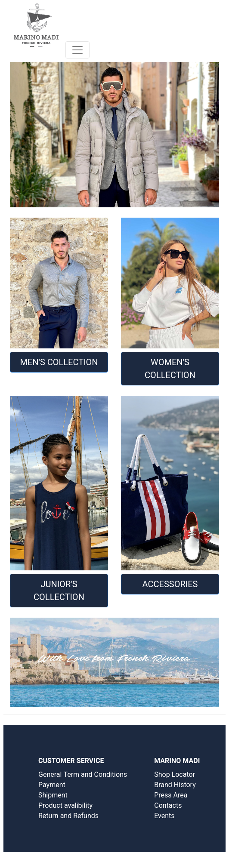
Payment (52, 785)
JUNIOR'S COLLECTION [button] (59, 591)
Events (164, 816)
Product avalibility (65, 805)
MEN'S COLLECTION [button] (59, 362)
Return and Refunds (68, 816)
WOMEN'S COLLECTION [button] (170, 369)
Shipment (53, 795)
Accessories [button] (170, 584)
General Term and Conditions (83, 774)
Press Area (171, 795)
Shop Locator (175, 774)
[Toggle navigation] (77, 50)
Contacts (168, 805)
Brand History (175, 785)
